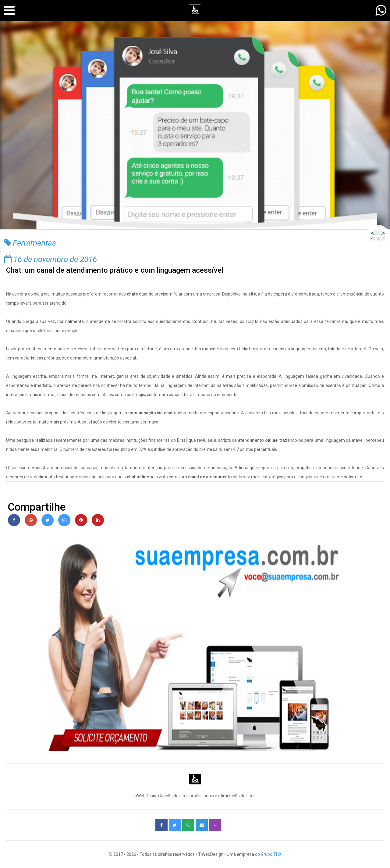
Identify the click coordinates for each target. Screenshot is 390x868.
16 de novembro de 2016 (51, 259)
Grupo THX (271, 854)
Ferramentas (30, 243)
